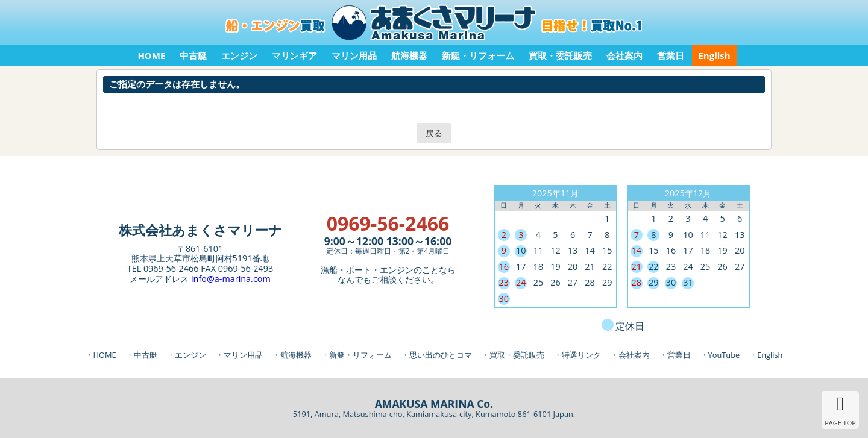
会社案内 (624, 55)
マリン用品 (354, 55)
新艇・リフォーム (478, 55)
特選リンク (581, 355)
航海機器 (409, 55)
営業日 (671, 55)
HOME (151, 55)
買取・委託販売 (560, 55)
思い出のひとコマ (441, 355)
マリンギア (294, 55)
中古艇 (193, 55)
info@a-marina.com (231, 279)
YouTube (724, 355)
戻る (434, 133)
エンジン (239, 55)
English (714, 55)
